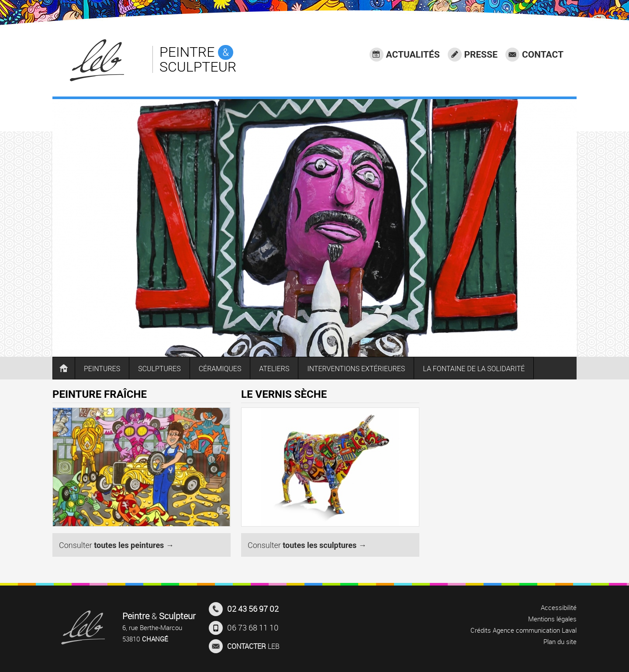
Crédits (481, 630)
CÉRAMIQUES (220, 369)
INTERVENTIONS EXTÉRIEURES (356, 369)
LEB (244, 646)
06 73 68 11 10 (244, 628)
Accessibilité (559, 607)
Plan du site (560, 641)
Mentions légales (552, 619)
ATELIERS (274, 369)
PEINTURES (102, 369)
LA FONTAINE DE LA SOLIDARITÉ (474, 369)
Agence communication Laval (535, 630)
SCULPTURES (159, 369)
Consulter (116, 545)
